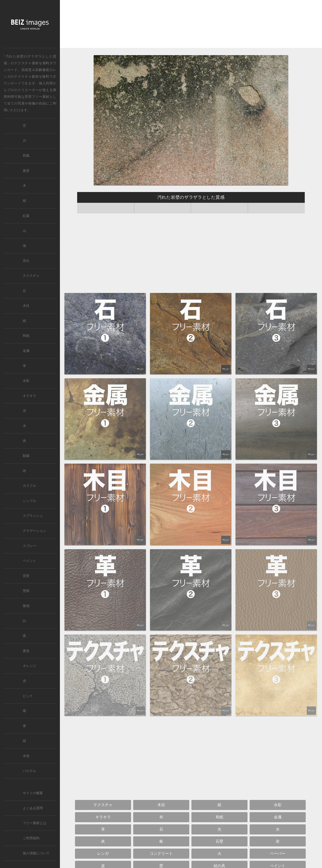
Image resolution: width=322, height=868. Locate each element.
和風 (26, 156)
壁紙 (26, 591)
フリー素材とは (34, 823)
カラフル (29, 486)
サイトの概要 (33, 793)
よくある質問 (33, 808)
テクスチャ (31, 276)
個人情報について (36, 853)
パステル (29, 771)
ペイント (29, 561)
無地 (26, 606)
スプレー (29, 546)
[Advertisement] (191, 25)
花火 (26, 261)
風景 (26, 171)
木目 (26, 306)
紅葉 (26, 216)
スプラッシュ (33, 516)
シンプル (29, 501)
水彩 (26, 381)
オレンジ (29, 666)
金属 (26, 351)
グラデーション (34, 531)
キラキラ (29, 396)
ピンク (28, 696)
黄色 (26, 651)
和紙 (26, 336)
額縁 (26, 456)
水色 (26, 756)
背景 (26, 576)
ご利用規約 (31, 838)
